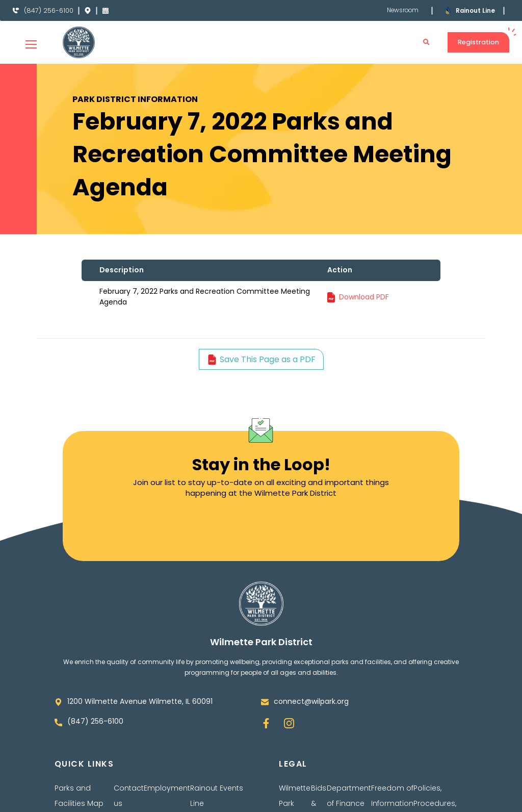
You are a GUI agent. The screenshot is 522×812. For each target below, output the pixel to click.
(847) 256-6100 (49, 10)
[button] (426, 42)
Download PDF (364, 297)
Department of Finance (349, 796)
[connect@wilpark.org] (265, 702)
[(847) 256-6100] (16, 11)
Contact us (129, 796)
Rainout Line (476, 10)
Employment (167, 788)
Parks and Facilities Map (79, 796)
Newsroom (402, 10)
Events (231, 788)
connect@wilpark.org (311, 701)
